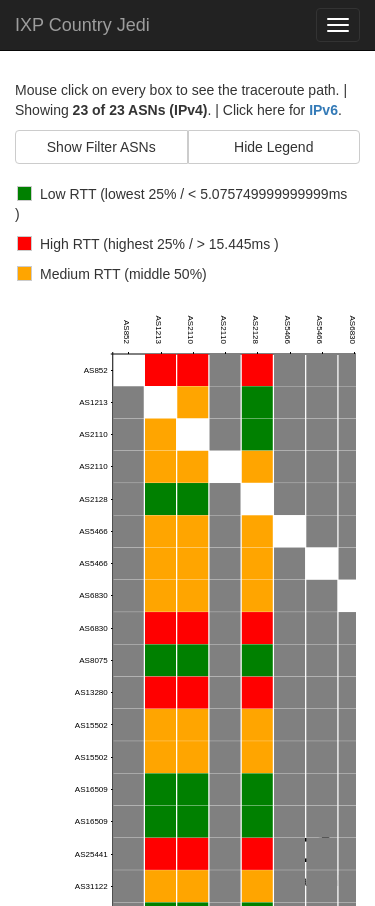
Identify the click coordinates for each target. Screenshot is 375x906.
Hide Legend (273, 147)
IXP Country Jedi (82, 25)
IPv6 (323, 110)
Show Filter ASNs (101, 147)
